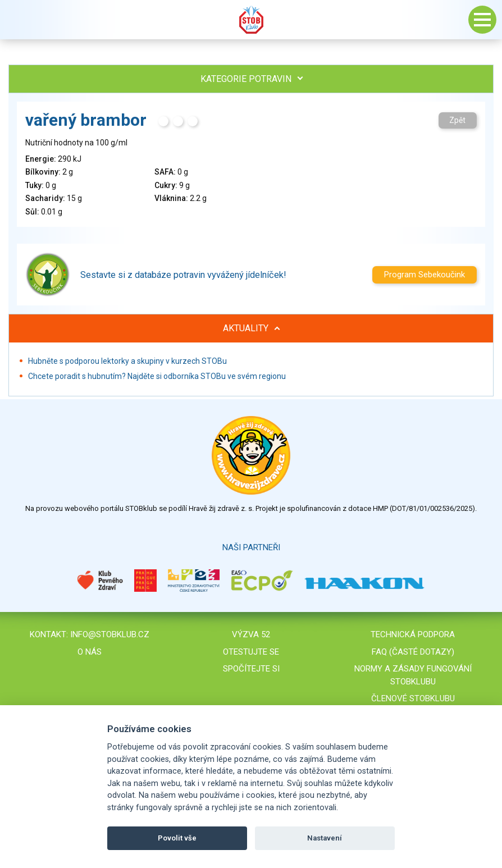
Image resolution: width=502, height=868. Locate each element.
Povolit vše (177, 838)
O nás (90, 652)
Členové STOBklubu (413, 698)
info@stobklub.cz (110, 634)
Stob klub (251, 20)
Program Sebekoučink (425, 275)
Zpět (457, 120)
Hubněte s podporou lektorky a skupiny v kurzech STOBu (127, 361)
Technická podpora (413, 634)
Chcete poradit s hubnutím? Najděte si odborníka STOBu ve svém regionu (157, 376)
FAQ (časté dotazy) (413, 652)
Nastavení (325, 838)
